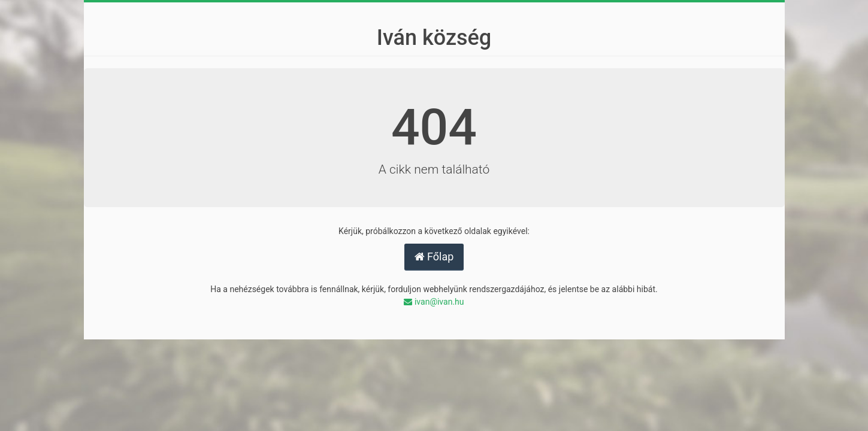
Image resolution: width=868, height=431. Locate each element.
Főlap (434, 257)
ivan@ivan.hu (434, 302)
